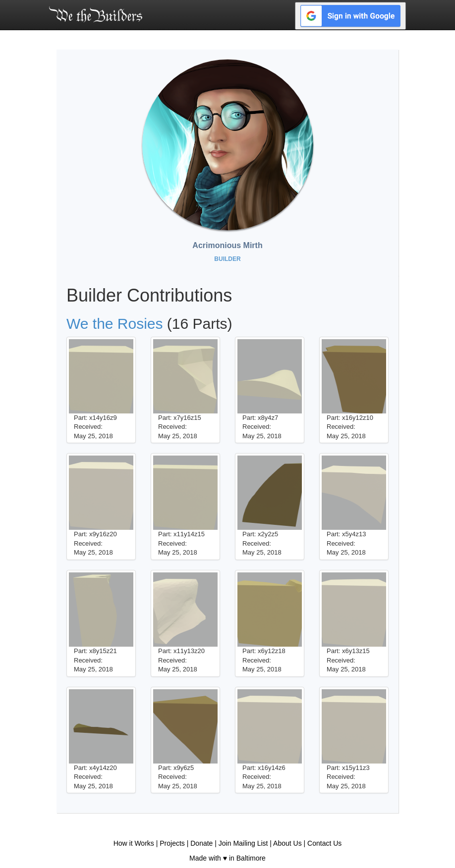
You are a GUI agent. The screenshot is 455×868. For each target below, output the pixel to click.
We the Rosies (115, 324)
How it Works (134, 843)
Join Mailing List (243, 843)
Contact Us (324, 843)
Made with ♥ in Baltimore (227, 858)
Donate (201, 843)
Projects (172, 843)
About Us (287, 843)
